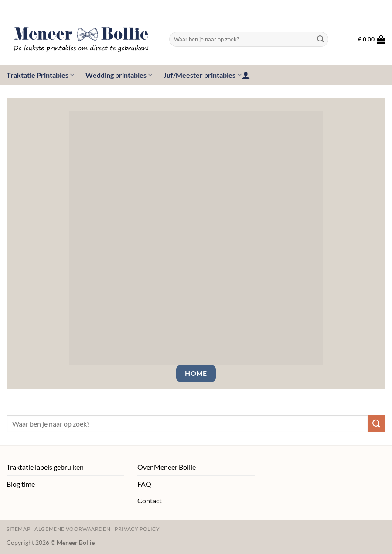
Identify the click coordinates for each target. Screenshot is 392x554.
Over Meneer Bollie (167, 467)
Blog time (21, 484)
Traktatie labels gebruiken (45, 467)
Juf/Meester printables (202, 75)
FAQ (144, 484)
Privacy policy (137, 529)
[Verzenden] (320, 39)
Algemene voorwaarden (72, 529)
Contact (150, 501)
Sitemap (18, 529)
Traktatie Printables (40, 75)
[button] (372, 39)
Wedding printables (119, 75)
